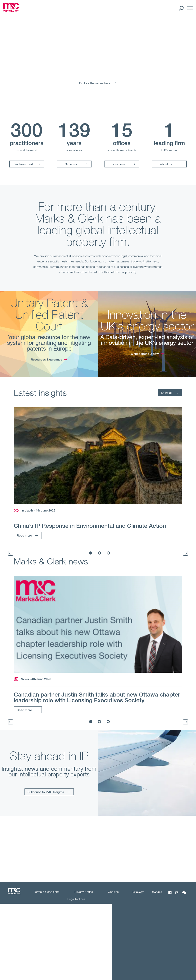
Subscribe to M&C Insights (46, 792)
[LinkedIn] (170, 895)
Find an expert (23, 164)
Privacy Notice (84, 892)
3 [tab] (108, 553)
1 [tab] (91, 553)
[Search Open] (181, 8)
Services (71, 164)
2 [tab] (100, 553)
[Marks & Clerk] (11, 11)
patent (112, 261)
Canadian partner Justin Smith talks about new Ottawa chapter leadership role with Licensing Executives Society (97, 697)
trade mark (138, 261)
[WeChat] (184, 895)
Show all (167, 393)
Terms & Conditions (47, 892)
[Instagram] (177, 895)
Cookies (113, 892)
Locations (118, 164)
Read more (24, 535)
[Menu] (189, 8)
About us (166, 164)
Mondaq (157, 892)
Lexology (138, 892)
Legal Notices (76, 899)
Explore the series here (95, 83)
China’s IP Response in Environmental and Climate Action (90, 526)
